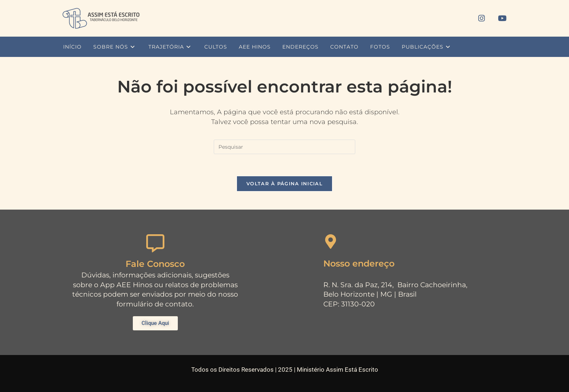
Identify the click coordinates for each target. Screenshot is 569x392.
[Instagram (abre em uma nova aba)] (482, 18)
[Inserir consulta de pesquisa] (284, 147)
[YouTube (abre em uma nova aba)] (502, 18)
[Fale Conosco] (155, 243)
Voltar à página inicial (284, 183)
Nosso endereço (359, 263)
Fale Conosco (155, 264)
